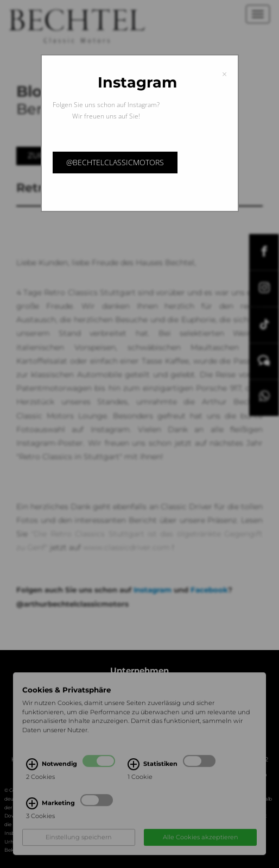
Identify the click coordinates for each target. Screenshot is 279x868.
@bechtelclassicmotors (115, 162)
